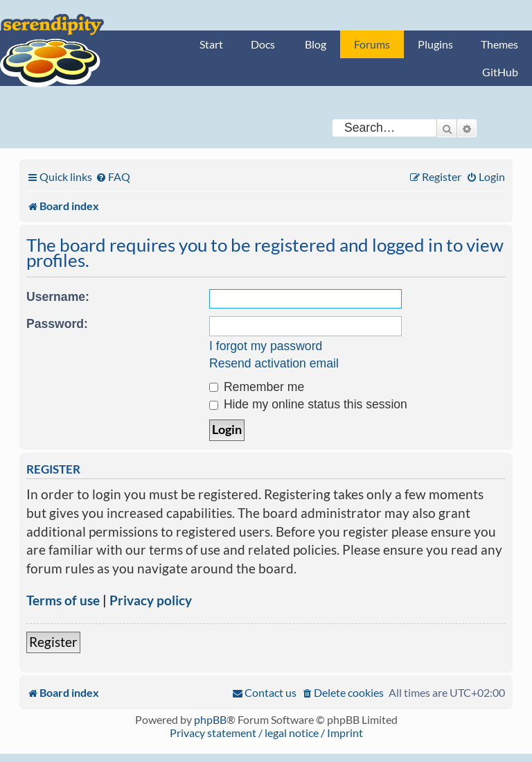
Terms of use (63, 600)
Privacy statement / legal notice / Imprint (266, 733)
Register (53, 642)
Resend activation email (274, 363)
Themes (499, 44)
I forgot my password (266, 346)
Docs (263, 44)
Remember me (257, 387)
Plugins (435, 44)
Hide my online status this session (308, 404)
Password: (57, 324)
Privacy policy (151, 600)
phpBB (210, 719)
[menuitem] (113, 176)
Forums (372, 44)
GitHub (500, 72)
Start (211, 44)
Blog (316, 44)
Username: (58, 297)
